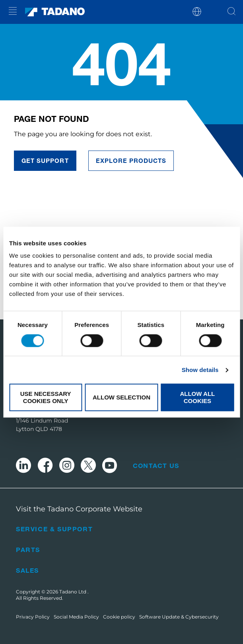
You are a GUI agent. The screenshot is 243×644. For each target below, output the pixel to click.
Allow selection (121, 397)
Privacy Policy (33, 617)
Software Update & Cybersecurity (179, 617)
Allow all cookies (197, 397)
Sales (27, 570)
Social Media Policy (76, 617)
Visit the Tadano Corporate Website (79, 509)
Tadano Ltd (73, 592)
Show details (200, 370)
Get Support (45, 161)
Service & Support (54, 529)
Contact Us (156, 466)
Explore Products (131, 161)
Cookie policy (119, 617)
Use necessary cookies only (46, 397)
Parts (28, 549)
